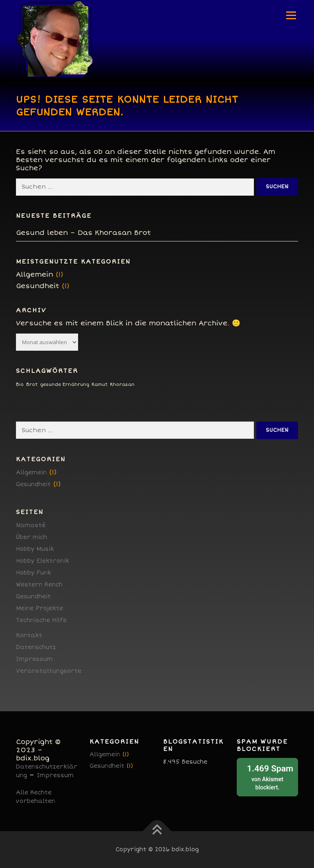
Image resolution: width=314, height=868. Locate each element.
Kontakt (29, 635)
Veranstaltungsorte (49, 671)
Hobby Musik (35, 549)
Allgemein (35, 274)
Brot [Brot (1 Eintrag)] (32, 384)
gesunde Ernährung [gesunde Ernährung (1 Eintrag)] (65, 384)
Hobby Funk (34, 573)
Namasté (31, 525)
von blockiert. (267, 777)
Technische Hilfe (41, 620)
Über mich (31, 537)
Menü (291, 15)
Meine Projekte (39, 608)
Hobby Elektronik (43, 561)
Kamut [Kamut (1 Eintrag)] (100, 384)
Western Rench (39, 585)
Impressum (34, 659)
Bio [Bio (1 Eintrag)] (20, 384)
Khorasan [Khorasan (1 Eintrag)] (122, 384)
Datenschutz (36, 647)
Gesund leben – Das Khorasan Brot (83, 233)
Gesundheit (38, 286)
